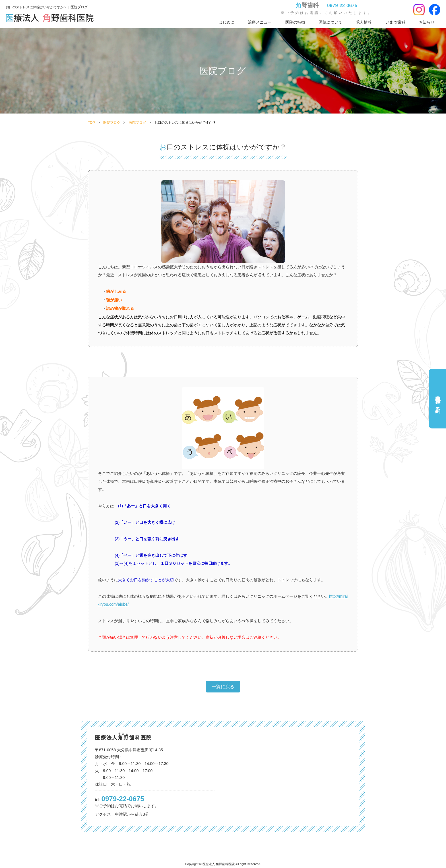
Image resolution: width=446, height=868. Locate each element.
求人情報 (364, 22)
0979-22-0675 (342, 6)
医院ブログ (112, 123)
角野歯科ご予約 (438, 398)
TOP (91, 123)
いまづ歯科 (395, 22)
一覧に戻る (223, 687)
